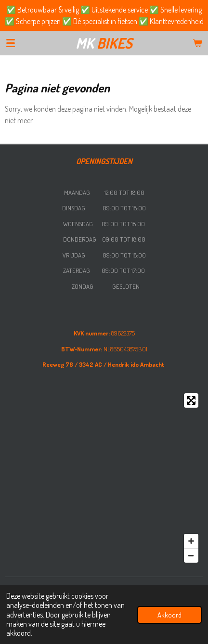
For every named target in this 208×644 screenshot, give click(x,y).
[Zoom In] (191, 541)
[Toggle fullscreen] (191, 400)
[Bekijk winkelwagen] (197, 43)
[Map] (104, 478)
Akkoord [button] (169, 615)
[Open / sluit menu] (11, 43)
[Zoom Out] (191, 555)
